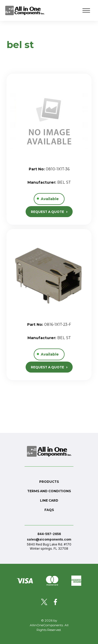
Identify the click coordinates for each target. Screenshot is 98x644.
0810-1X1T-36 (58, 169)
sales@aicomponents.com (49, 539)
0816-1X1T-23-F (58, 324)
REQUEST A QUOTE (49, 211)
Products (49, 482)
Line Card (49, 500)
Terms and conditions (49, 491)
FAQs (49, 510)
